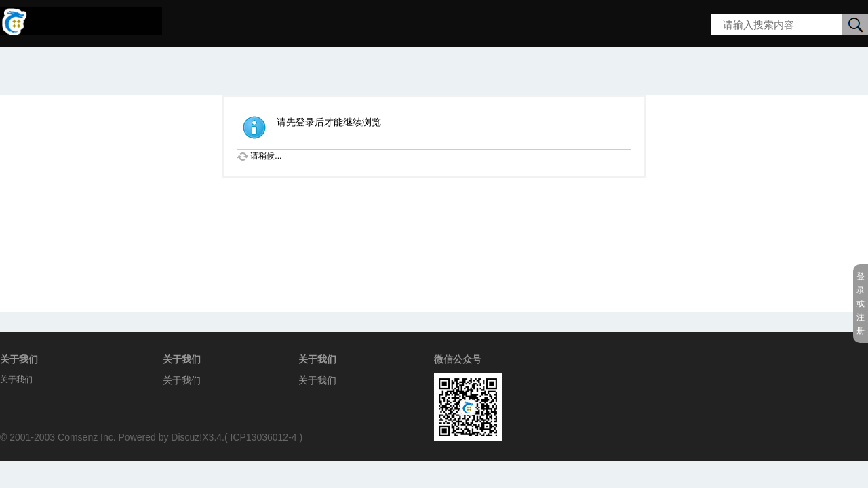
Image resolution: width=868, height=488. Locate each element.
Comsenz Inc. (87, 437)
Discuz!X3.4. (198, 437)
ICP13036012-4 (264, 437)
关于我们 (182, 380)
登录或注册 (861, 304)
